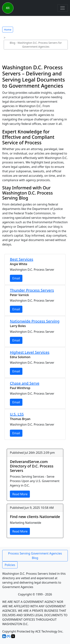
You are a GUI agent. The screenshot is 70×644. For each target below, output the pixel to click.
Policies (10, 565)
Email (16, 278)
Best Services (22, 259)
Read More (20, 494)
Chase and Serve (25, 383)
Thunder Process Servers (32, 290)
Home (8, 30)
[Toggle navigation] (63, 8)
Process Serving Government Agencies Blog (35, 556)
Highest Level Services (30, 352)
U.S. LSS (17, 414)
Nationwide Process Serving (35, 321)
